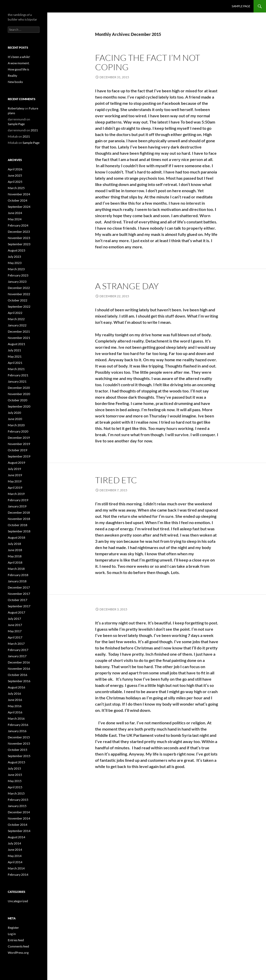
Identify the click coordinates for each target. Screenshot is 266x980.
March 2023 (16, 269)
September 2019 (19, 456)
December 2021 (19, 331)
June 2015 (15, 775)
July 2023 (14, 257)
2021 (34, 130)
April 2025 (15, 182)
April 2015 (15, 787)
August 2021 (16, 344)
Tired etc (116, 480)
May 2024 (15, 219)
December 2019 (19, 438)
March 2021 (16, 369)
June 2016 (15, 700)
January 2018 (17, 581)
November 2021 (19, 338)
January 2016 (17, 731)
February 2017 (18, 650)
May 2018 (15, 556)
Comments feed (18, 946)
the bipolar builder (27, 6)
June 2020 (15, 419)
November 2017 (19, 594)
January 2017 (17, 656)
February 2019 (18, 500)
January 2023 (17, 282)
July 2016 (14, 694)
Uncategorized (18, 901)
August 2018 (16, 537)
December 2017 (19, 587)
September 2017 (19, 606)
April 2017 (15, 637)
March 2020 (16, 425)
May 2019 (15, 481)
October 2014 (18, 825)
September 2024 (19, 207)
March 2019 (16, 494)
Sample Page (241, 6)
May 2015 (15, 781)
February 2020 (18, 431)
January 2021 (17, 381)
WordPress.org (18, 953)
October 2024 (18, 200)
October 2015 (18, 750)
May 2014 (15, 856)
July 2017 (14, 619)
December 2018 (19, 512)
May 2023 (15, 263)
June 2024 (15, 213)
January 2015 (17, 806)
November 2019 (19, 444)
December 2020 (19, 388)
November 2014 (19, 818)
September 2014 (19, 831)
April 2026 (15, 169)
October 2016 (18, 675)
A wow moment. (19, 63)
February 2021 (18, 375)
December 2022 (19, 288)
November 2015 (19, 743)
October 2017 (18, 600)
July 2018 (14, 544)
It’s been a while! (19, 57)
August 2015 (16, 762)
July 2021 (14, 350)
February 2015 (18, 800)
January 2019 (17, 506)
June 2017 (15, 625)
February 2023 (18, 275)
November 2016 (19, 669)
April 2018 (15, 562)
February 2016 (18, 725)
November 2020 (19, 394)
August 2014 (16, 837)
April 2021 (15, 363)
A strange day (127, 286)
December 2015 (19, 737)
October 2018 (18, 525)
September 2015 (19, 756)
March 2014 (16, 868)
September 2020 (19, 406)
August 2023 (16, 250)
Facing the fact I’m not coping (148, 62)
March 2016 (16, 718)
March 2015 (16, 793)
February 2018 (18, 575)
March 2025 (16, 188)
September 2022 (19, 307)
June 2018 (15, 550)
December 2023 (19, 232)
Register (13, 928)
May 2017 (15, 631)
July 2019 (14, 469)
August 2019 (16, 463)
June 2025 (15, 175)
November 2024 (19, 194)
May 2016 (15, 706)
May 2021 (15, 356)
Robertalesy (16, 108)
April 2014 (15, 862)
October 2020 (18, 400)
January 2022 (17, 325)
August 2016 (16, 687)
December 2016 (19, 662)
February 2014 (18, 875)
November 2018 (19, 519)
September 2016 (19, 681)
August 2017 (16, 612)
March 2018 (16, 569)
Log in (12, 934)
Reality (12, 76)
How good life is (18, 69)
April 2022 (15, 313)
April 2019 (15, 488)
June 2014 (15, 850)
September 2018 (19, 531)
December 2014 (19, 812)
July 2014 (14, 843)
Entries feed (16, 940)
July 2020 (14, 413)
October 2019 (18, 450)
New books (15, 82)
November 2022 (19, 294)
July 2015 (14, 768)
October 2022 (18, 300)
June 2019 (15, 475)
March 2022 (16, 319)
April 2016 (15, 712)
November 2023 (19, 238)
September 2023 (19, 244)
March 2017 (16, 644)
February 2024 (18, 225)
